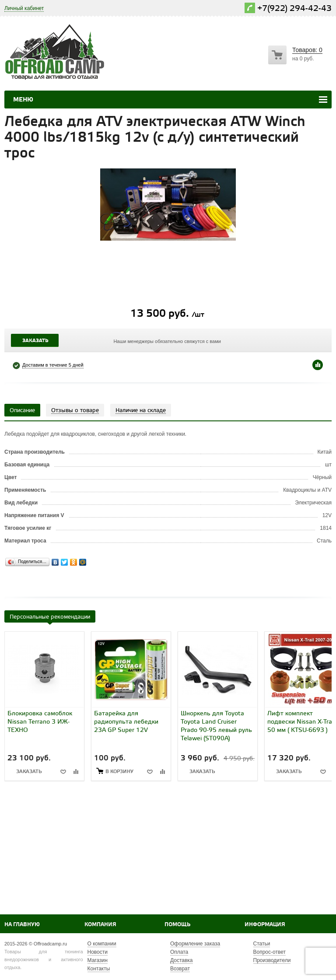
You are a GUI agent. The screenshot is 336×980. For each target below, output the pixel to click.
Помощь (177, 925)
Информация (265, 925)
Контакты (99, 969)
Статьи (262, 944)
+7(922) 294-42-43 (294, 9)
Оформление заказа (195, 944)
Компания (100, 925)
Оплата (179, 952)
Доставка (182, 960)
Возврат (180, 969)
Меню (23, 100)
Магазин (98, 960)
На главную (22, 925)
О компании (102, 944)
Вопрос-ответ (269, 952)
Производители (272, 960)
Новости (98, 952)
